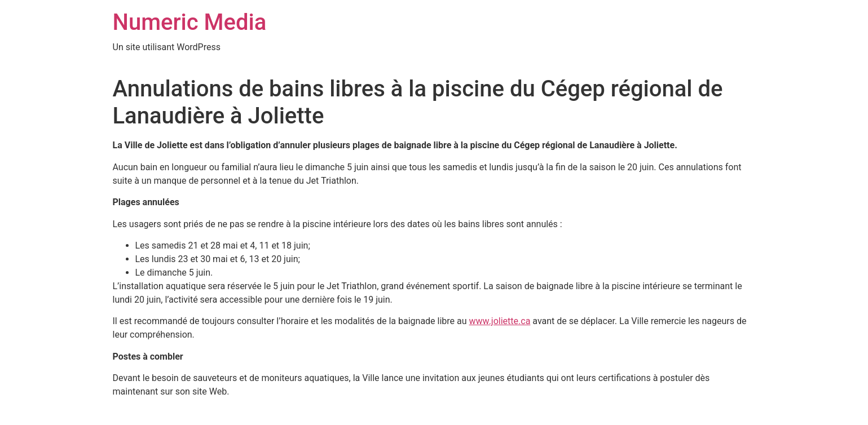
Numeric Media (190, 22)
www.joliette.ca (500, 321)
